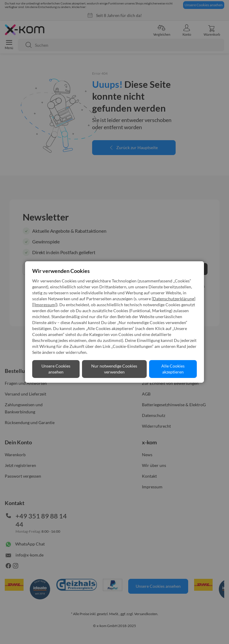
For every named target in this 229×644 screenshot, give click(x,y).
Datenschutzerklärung (174, 299)
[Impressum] (45, 305)
